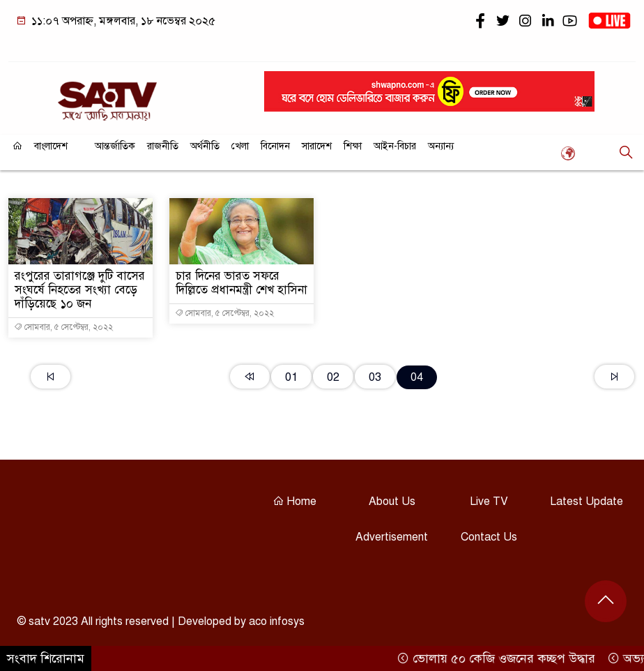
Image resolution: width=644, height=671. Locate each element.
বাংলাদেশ (51, 146)
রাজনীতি (163, 146)
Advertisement (392, 537)
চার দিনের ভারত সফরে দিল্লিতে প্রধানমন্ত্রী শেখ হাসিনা (242, 283)
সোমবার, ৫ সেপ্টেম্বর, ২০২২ (63, 327)
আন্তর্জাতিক (115, 146)
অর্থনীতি (205, 146)
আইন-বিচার (395, 146)
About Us (392, 502)
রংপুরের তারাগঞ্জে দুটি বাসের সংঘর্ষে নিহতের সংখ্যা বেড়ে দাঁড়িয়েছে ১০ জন (80, 290)
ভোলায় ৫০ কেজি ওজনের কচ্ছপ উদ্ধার (501, 658)
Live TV (489, 502)
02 (333, 377)
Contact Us (489, 537)
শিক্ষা (353, 146)
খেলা (240, 146)
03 (375, 377)
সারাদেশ (317, 146)
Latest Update (586, 502)
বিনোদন (275, 146)
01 (291, 377)
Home (294, 502)
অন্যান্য (441, 146)
